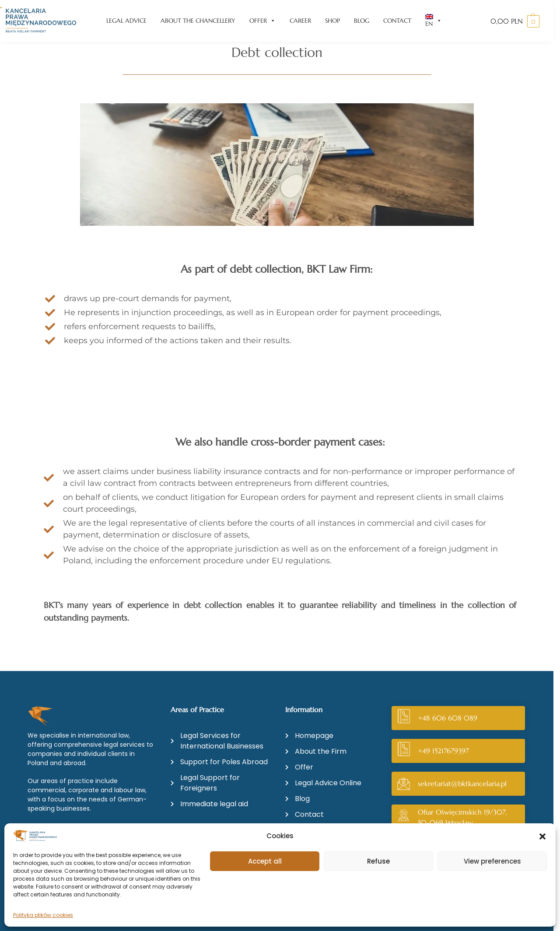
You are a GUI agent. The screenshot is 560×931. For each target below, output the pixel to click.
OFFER (262, 21)
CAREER (300, 21)
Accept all (265, 861)
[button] (542, 836)
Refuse (378, 861)
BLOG (362, 21)
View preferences (492, 861)
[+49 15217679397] (404, 751)
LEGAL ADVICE (126, 21)
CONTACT (397, 21)
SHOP (332, 21)
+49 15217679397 (443, 751)
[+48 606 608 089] (404, 718)
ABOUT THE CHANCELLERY (198, 21)
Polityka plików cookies (43, 915)
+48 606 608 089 (448, 718)
